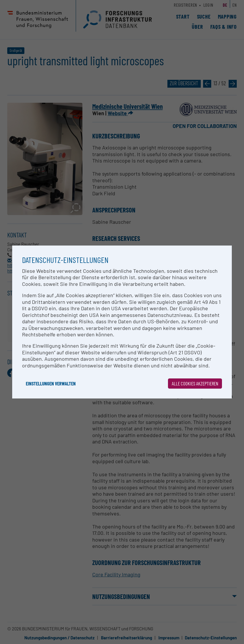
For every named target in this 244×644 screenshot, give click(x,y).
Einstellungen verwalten (51, 383)
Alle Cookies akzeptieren (195, 383)
